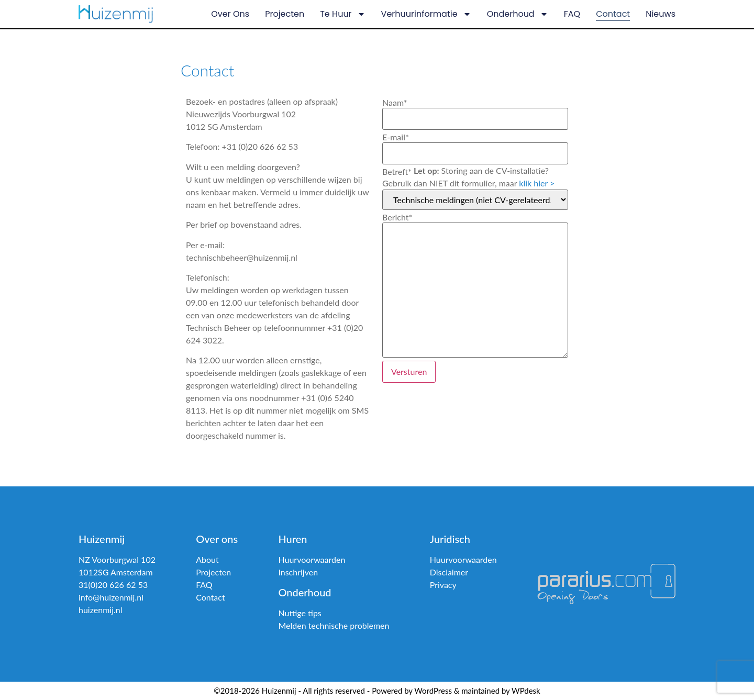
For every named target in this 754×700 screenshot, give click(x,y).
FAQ (572, 14)
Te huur (342, 14)
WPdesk (526, 691)
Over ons (230, 14)
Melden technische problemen (334, 625)
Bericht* (397, 217)
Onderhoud (518, 14)
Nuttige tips (300, 613)
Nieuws (661, 14)
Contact (613, 14)
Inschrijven (298, 572)
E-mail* (396, 137)
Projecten (285, 14)
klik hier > (537, 183)
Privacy (443, 585)
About (207, 559)
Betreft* (397, 172)
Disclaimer (449, 572)
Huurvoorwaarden (312, 559)
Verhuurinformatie (426, 14)
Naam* (395, 103)
